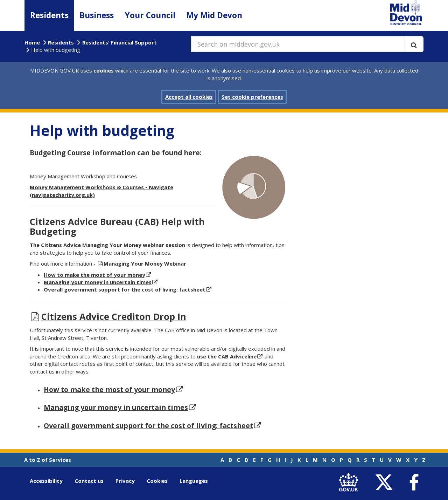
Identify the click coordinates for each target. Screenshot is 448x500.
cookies (104, 70)
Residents (49, 15)
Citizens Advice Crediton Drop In (114, 316)
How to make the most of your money (109, 389)
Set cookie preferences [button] (252, 97)
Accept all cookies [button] (189, 97)
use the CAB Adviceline (227, 356)
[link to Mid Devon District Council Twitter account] (386, 482)
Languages (194, 481)
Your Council (150, 15)
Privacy (125, 481)
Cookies (157, 481)
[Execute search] (414, 44)
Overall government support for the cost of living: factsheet (125, 289)
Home (32, 42)
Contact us (89, 481)
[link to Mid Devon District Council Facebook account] (414, 482)
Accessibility (46, 481)
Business (97, 15)
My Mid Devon (214, 15)
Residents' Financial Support (120, 42)
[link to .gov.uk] (350, 482)
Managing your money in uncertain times (98, 282)
